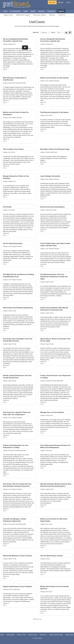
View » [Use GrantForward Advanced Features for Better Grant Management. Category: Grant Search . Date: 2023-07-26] (42, 468)
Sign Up (61, 2)
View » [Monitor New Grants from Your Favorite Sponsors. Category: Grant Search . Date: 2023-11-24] (42, 613)
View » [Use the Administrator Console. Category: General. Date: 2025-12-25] (42, 574)
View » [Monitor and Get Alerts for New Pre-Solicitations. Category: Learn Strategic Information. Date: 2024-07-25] (5, 141)
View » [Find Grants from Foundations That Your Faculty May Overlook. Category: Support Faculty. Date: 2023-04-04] (5, 367)
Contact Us (43, 635)
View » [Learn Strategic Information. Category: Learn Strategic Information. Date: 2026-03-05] (42, 199)
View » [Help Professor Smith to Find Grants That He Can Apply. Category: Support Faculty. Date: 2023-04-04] (42, 364)
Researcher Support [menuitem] (40, 15)
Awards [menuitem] (33, 11)
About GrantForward (56, 635)
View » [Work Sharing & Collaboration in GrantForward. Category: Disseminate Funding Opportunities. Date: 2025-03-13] (5, 103)
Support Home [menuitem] (8, 15)
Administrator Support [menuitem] (23, 15)
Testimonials (69, 635)
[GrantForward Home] (17, 4)
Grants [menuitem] (26, 11)
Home (2, 635)
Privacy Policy (33, 635)
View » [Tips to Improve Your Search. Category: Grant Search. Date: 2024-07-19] (5, 168)
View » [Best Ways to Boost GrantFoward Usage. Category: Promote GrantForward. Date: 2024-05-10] (42, 164)
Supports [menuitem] (61, 11)
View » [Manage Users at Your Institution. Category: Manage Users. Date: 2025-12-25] (42, 433)
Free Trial (52, 2)
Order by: (36, 32)
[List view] (66, 33)
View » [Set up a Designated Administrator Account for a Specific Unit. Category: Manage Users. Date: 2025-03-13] (42, 69)
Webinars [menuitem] (52, 15)
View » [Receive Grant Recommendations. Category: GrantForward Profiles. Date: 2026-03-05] (42, 231)
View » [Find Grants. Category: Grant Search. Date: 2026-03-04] (5, 235)
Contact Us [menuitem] (62, 15)
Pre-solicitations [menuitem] (15, 11)
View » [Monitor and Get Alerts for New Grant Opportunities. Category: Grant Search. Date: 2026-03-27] (42, 548)
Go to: (53, 32)
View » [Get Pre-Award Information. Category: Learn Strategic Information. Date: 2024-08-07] (5, 264)
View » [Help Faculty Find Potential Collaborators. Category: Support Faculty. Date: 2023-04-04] (5, 330)
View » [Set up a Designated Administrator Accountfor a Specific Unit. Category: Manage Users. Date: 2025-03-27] (5, 70)
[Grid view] (70, 33)
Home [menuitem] (5, 11)
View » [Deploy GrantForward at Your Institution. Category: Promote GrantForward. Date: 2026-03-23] (5, 605)
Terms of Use (21, 635)
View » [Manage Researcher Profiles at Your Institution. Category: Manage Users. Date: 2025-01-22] (5, 197)
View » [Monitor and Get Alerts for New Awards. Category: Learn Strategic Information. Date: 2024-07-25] (42, 104)
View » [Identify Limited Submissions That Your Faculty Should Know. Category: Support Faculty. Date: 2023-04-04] (5, 402)
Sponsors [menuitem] (41, 11)
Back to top (37, 619)
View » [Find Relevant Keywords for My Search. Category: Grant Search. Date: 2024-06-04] (42, 131)
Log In (68, 2)
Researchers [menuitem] (51, 11)
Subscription (11, 635)
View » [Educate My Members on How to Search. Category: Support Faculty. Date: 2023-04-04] (5, 578)
